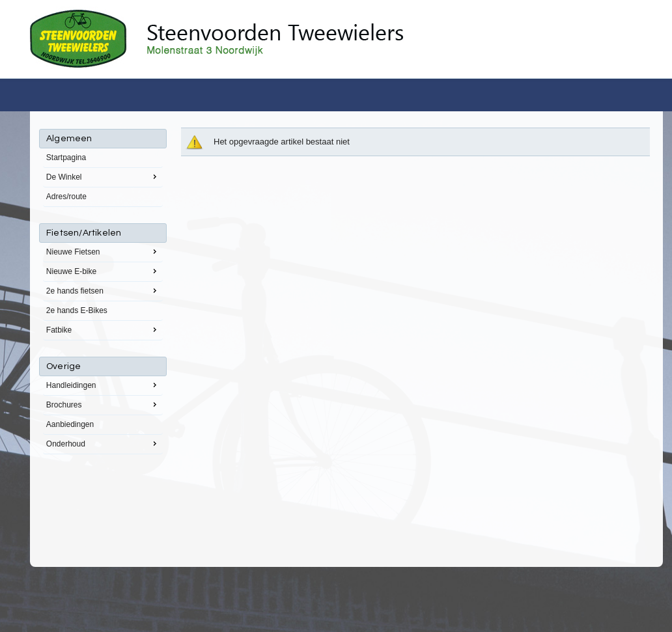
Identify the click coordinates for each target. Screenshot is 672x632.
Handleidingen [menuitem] (103, 385)
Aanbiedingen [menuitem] (70, 424)
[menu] (103, 292)
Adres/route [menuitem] (66, 197)
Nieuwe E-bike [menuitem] (103, 271)
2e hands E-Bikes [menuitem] (77, 310)
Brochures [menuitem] (103, 404)
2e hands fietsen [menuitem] (103, 290)
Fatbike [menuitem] (103, 329)
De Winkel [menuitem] (103, 176)
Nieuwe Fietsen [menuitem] (103, 251)
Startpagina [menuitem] (66, 158)
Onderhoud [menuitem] (103, 443)
